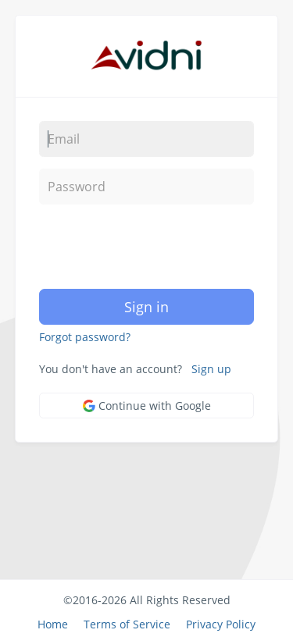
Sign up (211, 369)
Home (53, 624)
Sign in (146, 307)
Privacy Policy (221, 624)
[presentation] (138, 247)
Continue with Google (147, 406)
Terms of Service (127, 624)
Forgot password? (85, 337)
